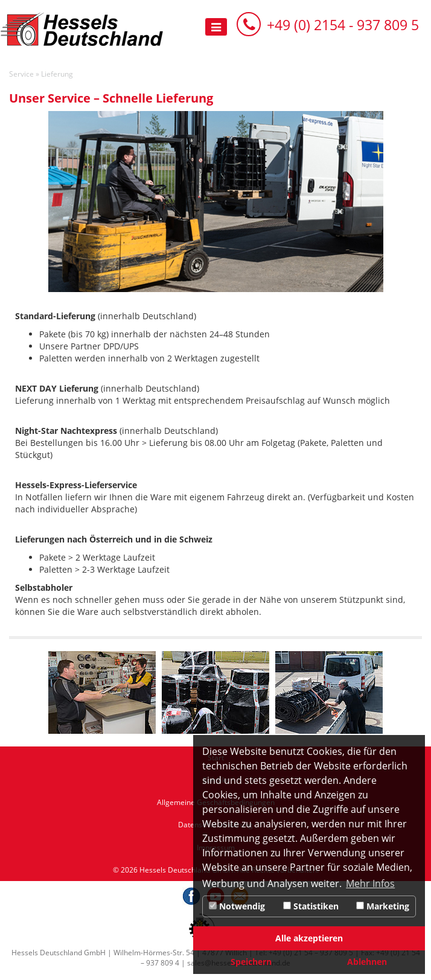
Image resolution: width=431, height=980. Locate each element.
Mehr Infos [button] (370, 883)
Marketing (383, 906)
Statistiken (311, 906)
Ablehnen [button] (367, 962)
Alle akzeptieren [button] (309, 938)
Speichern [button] (251, 962)
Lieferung (57, 74)
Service (21, 74)
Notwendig (237, 906)
